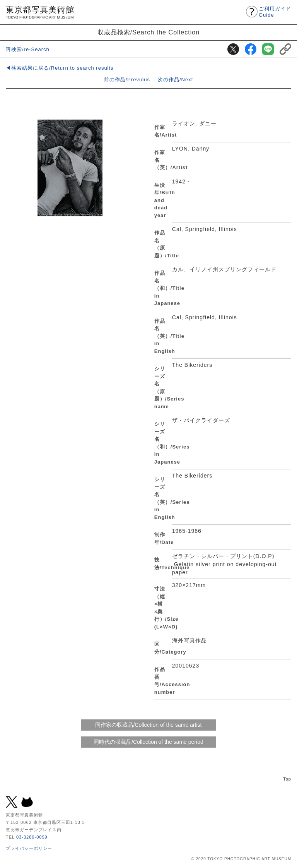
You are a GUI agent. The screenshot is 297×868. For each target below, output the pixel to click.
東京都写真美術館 (40, 12)
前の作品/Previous (127, 80)
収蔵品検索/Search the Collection (149, 32)
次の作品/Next (175, 80)
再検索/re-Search (28, 49)
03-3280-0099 (32, 837)
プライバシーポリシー (29, 848)
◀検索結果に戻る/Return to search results (60, 68)
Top (287, 779)
